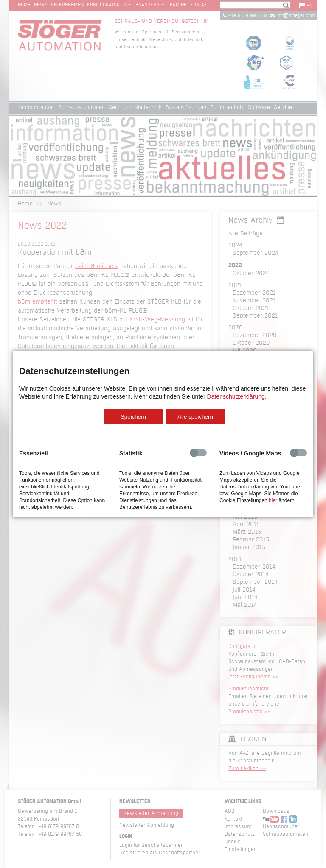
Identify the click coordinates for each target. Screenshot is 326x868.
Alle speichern (195, 417)
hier (273, 500)
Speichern (133, 417)
